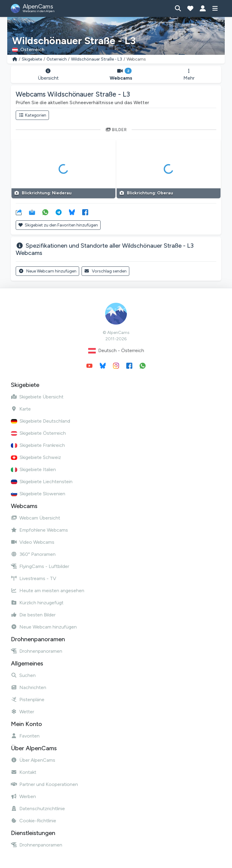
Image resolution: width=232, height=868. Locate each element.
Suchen (23, 675)
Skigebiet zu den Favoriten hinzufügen (58, 225)
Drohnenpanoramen (37, 651)
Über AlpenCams (33, 760)
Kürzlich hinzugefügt (37, 603)
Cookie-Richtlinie (34, 821)
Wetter (23, 712)
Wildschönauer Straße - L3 (97, 59)
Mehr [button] (189, 75)
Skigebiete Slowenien (38, 494)
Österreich (57, 59)
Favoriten (25, 736)
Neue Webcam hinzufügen (47, 271)
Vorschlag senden (106, 271)
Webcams (121, 75)
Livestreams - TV (34, 578)
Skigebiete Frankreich (38, 445)
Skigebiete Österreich (38, 433)
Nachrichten (29, 687)
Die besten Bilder (33, 615)
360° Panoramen (33, 554)
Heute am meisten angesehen (48, 591)
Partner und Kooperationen (44, 784)
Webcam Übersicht (35, 518)
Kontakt (24, 772)
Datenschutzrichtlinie (38, 809)
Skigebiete (32, 59)
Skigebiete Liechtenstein (42, 482)
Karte (21, 409)
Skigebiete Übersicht (37, 397)
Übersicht (48, 75)
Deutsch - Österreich (116, 351)
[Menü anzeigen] (215, 8)
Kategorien (32, 115)
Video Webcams (33, 542)
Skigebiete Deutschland (40, 421)
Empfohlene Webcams (39, 530)
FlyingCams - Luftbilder (40, 566)
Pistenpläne (28, 700)
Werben (23, 796)
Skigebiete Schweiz (36, 457)
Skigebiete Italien (33, 469)
